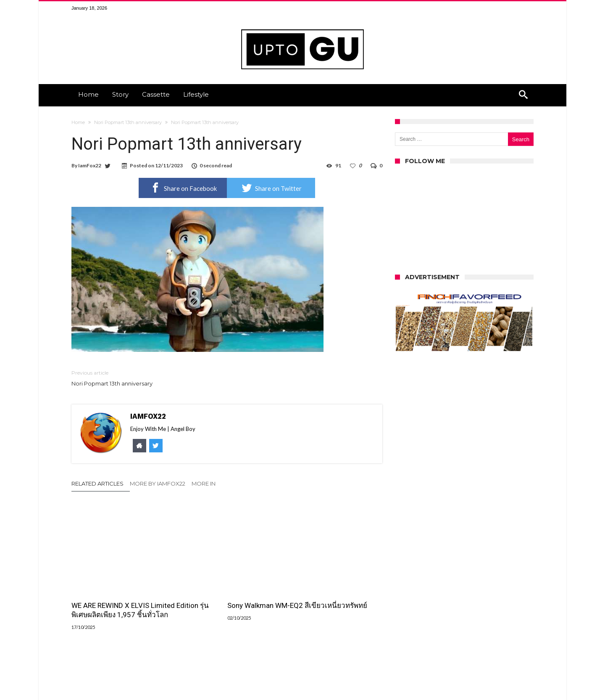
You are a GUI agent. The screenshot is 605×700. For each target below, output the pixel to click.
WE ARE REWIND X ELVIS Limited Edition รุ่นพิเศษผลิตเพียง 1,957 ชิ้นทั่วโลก (115, 589)
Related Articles (97, 483)
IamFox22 (90, 165)
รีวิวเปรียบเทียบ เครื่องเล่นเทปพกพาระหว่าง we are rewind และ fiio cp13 (330, 589)
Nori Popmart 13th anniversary (128, 122)
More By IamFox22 (158, 483)
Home (78, 122)
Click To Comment (227, 667)
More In (204, 483)
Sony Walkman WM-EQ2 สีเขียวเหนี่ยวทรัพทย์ (226, 585)
